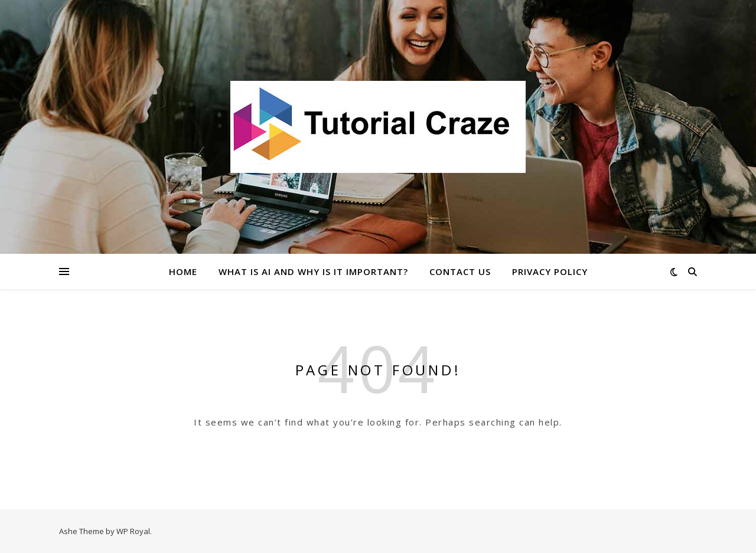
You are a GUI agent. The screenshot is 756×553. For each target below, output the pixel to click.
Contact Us (460, 271)
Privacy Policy (550, 271)
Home (183, 271)
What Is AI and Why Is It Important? (313, 271)
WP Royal (133, 531)
